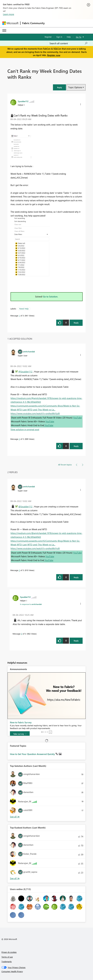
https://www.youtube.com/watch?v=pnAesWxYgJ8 (35, 413)
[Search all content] (69, 43)
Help (69, 37)
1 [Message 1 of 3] (19, 316)
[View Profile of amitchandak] (29, 351)
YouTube (77, 418)
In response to (31, 604)
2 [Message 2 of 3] (19, 439)
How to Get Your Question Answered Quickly (33, 754)
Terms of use (7, 957)
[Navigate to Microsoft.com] (10, 23)
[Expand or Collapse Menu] (4, 30)
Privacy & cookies (9, 952)
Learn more (9, 14)
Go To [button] (79, 37)
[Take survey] (20, 734)
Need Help (24, 309)
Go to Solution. (51, 297)
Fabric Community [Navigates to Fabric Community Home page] (33, 23)
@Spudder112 (25, 372)
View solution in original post (25, 429)
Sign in (59, 37)
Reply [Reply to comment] (76, 446)
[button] (59, 87)
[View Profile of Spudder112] (23, 101)
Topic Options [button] (75, 87)
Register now (54, 55)
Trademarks (7, 961)
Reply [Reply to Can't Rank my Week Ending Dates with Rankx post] (76, 323)
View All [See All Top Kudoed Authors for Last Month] (15, 878)
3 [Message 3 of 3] (22, 634)
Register (48, 37)
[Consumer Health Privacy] (47, 971)
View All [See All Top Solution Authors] (15, 817)
